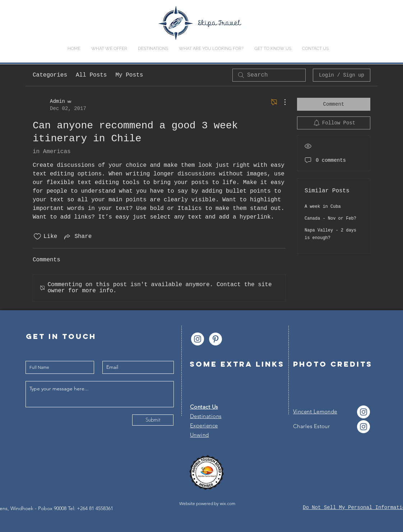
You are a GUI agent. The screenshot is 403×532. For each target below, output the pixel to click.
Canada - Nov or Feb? (330, 219)
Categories (50, 75)
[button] (211, 49)
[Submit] (153, 420)
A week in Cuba (323, 207)
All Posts (91, 75)
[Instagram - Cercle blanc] (198, 339)
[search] (269, 75)
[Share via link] (77, 237)
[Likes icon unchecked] (37, 237)
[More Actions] (281, 102)
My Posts (129, 75)
